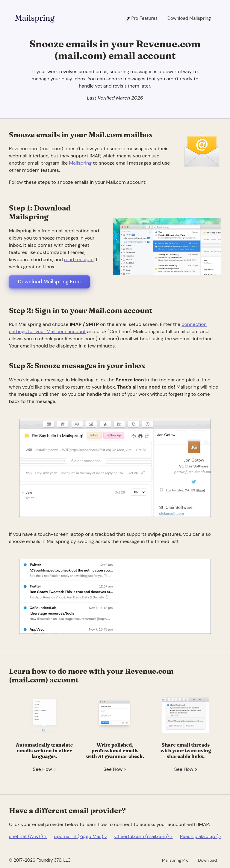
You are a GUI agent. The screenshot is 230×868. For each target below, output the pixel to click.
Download (207, 860)
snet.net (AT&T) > (28, 836)
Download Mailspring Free (49, 282)
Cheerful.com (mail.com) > (144, 836)
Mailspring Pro (175, 860)
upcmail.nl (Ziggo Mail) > (80, 836)
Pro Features (141, 18)
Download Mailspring (189, 18)
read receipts (79, 260)
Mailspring (35, 18)
